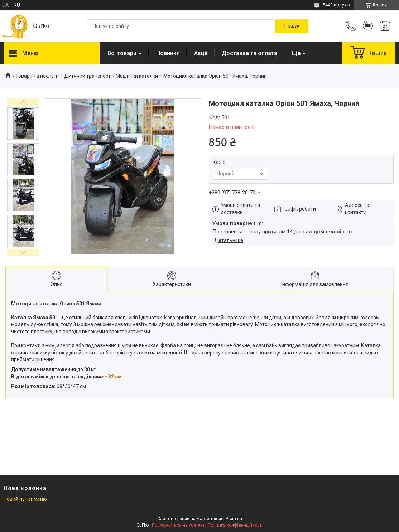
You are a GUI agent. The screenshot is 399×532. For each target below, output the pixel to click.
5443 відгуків (336, 5)
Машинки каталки (137, 76)
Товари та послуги (37, 76)
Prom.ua (234, 519)
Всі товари (122, 53)
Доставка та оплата (249, 53)
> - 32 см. (112, 377)
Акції (201, 53)
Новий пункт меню (25, 499)
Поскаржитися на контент (178, 525)
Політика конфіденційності (235, 525)
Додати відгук (368, 26)
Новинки (168, 53)
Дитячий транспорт (87, 76)
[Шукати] (292, 26)
